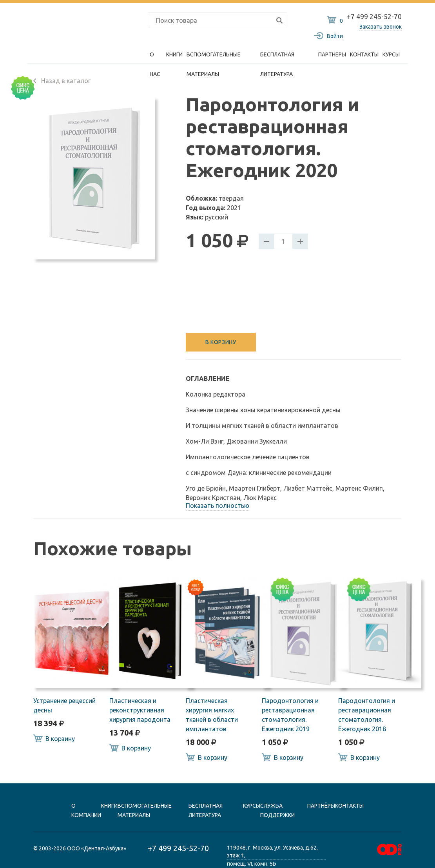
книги (109, 806)
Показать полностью (217, 506)
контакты (349, 806)
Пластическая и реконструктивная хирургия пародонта (140, 710)
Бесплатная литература (277, 58)
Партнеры (332, 54)
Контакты (364, 54)
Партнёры (321, 806)
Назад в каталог (62, 81)
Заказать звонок (381, 27)
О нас (155, 58)
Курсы (391, 54)
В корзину (221, 342)
